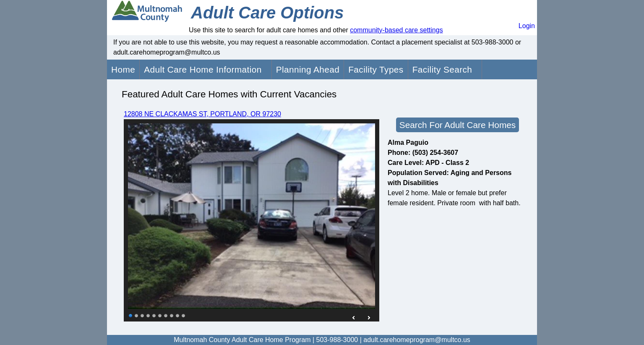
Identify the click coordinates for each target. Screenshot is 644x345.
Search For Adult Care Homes (458, 125)
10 (184, 315)
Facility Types (376, 69)
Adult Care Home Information (203, 69)
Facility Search (442, 69)
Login (527, 26)
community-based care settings (396, 30)
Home (123, 69)
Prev (354, 318)
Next (369, 318)
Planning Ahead (308, 69)
